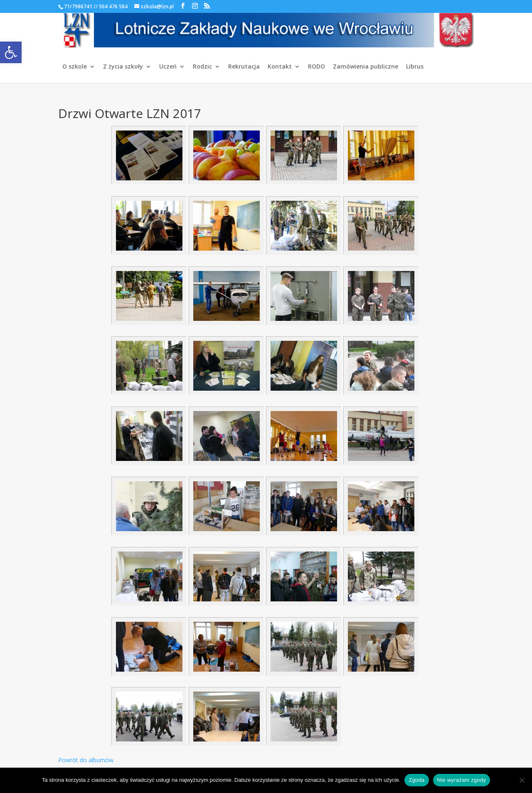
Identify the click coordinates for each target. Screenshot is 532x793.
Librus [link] (415, 67)
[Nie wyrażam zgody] (522, 780)
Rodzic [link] (202, 67)
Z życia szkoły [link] (123, 67)
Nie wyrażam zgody (462, 780)
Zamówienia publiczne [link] (366, 67)
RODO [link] (316, 67)
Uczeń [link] (168, 67)
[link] (11, 52)
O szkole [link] (75, 67)
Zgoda (416, 780)
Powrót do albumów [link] (86, 760)
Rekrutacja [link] (244, 67)
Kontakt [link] (280, 67)
